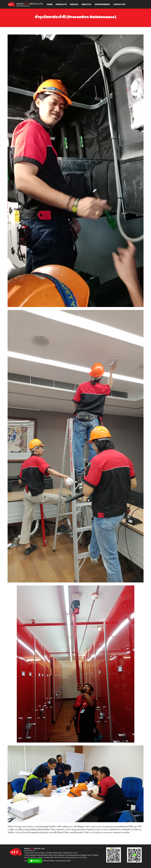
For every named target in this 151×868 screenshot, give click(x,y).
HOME (50, 4)
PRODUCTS (61, 4)
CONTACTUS (119, 4)
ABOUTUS (86, 4)
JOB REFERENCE (102, 4)
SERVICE (74, 4)
